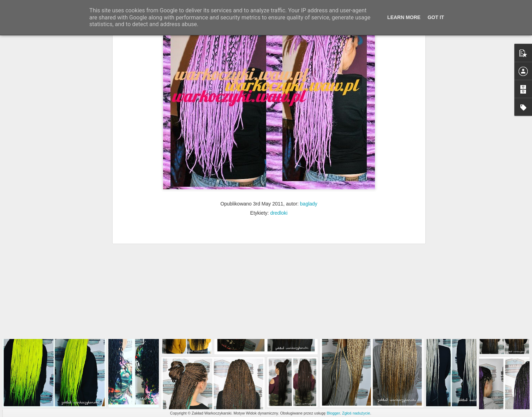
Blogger (333, 413)
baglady (309, 127)
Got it (436, 17)
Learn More (404, 17)
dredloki (279, 136)
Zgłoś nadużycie (356, 413)
